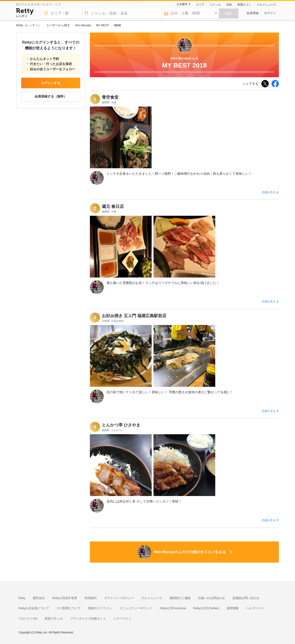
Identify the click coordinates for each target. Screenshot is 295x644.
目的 (229, 5)
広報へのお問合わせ (211, 598)
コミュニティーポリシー (136, 608)
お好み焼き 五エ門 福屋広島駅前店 (134, 316)
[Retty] (25, 12)
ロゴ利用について (69, 608)
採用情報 (233, 608)
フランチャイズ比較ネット (88, 619)
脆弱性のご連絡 (180, 598)
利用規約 (91, 598)
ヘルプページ (255, 608)
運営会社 (39, 598)
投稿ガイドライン (100, 608)
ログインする (51, 83)
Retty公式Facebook (173, 608)
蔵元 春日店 (113, 207)
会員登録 (253, 13)
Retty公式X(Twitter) (206, 608)
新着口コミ (244, 5)
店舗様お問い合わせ (246, 598)
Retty (22, 598)
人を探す (182, 4)
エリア (200, 5)
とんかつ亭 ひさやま (121, 425)
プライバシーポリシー (119, 598)
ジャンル (215, 5)
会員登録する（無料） (51, 96)
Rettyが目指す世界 (65, 598)
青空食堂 (110, 97)
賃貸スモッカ (54, 619)
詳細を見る (269, 192)
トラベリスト (122, 619)
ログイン (270, 13)
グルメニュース (266, 5)
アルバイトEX (28, 619)
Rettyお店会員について (34, 608)
